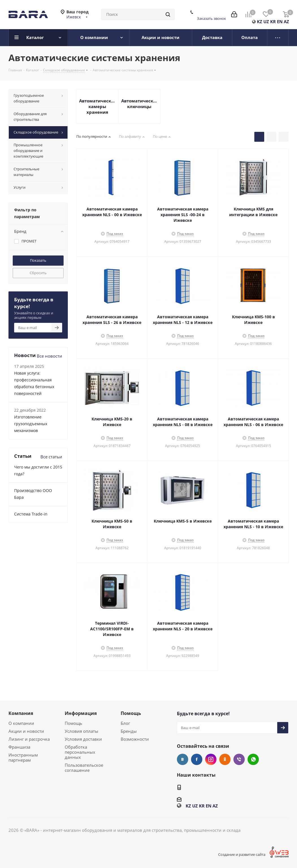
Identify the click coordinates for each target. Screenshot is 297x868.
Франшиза (19, 747)
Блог (125, 723)
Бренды (129, 731)
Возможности (135, 739)
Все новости (49, 356)
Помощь (73, 723)
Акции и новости (26, 731)
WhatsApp (253, 759)
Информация (81, 713)
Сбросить (38, 273)
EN (280, 22)
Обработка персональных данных (80, 752)
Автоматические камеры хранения (97, 106)
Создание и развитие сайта (242, 854)
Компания (21, 713)
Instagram (211, 759)
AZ (286, 22)
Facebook (197, 759)
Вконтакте (183, 759)
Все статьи (51, 457)
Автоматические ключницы (139, 104)
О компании (21, 723)
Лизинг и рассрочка (29, 739)
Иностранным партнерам (23, 757)
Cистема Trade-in (31, 514)
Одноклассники (225, 759)
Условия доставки (83, 739)
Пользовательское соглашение (84, 768)
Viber (239, 759)
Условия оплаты (82, 731)
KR (273, 22)
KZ (260, 22)
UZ (266, 22)
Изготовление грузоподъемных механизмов (31, 424)
